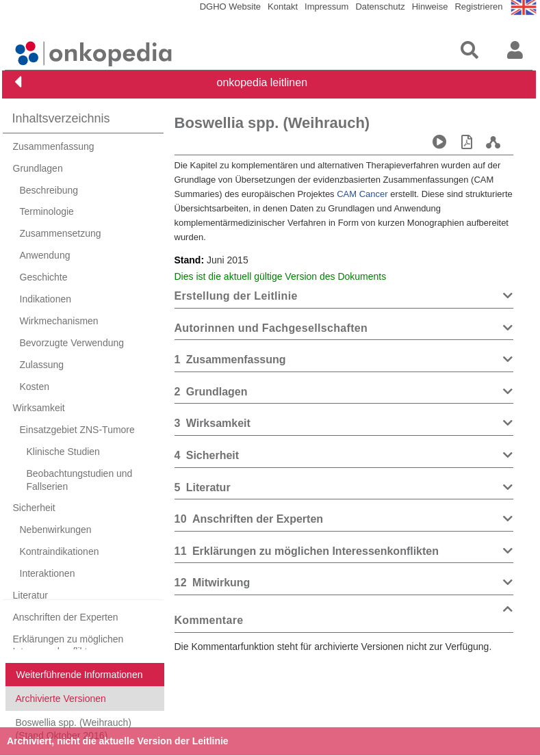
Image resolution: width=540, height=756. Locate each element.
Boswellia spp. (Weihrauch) (272, 123)
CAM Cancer (362, 194)
